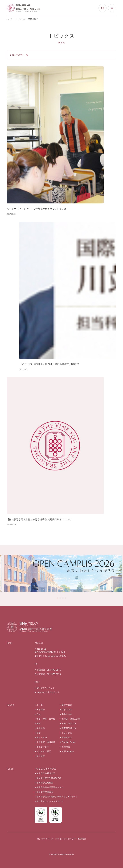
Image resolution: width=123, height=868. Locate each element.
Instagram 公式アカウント (47, 692)
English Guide (69, 742)
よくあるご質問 (44, 751)
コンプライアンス (45, 839)
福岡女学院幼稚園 (45, 783)
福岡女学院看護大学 (46, 773)
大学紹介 (41, 710)
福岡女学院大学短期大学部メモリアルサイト (57, 797)
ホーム (10, 19)
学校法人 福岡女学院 (46, 769)
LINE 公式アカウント (45, 688)
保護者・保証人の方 (71, 719)
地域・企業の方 (69, 724)
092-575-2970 (54, 674)
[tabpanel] (63, 573)
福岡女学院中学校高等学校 (49, 778)
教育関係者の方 (69, 728)
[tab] (57, 598)
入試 (39, 714)
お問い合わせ (68, 751)
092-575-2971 (54, 670)
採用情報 (66, 747)
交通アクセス (41, 656)
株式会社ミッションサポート (50, 801)
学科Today (67, 737)
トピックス (20, 19)
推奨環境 (82, 839)
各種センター (43, 747)
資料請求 (41, 756)
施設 (39, 724)
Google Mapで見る (57, 656)
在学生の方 (67, 710)
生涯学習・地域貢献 (46, 742)
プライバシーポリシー (66, 839)
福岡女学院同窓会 (45, 792)
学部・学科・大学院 (46, 719)
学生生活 (41, 728)
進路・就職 (42, 737)
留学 (39, 733)
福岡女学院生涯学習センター (50, 787)
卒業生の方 (67, 714)
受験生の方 (67, 705)
